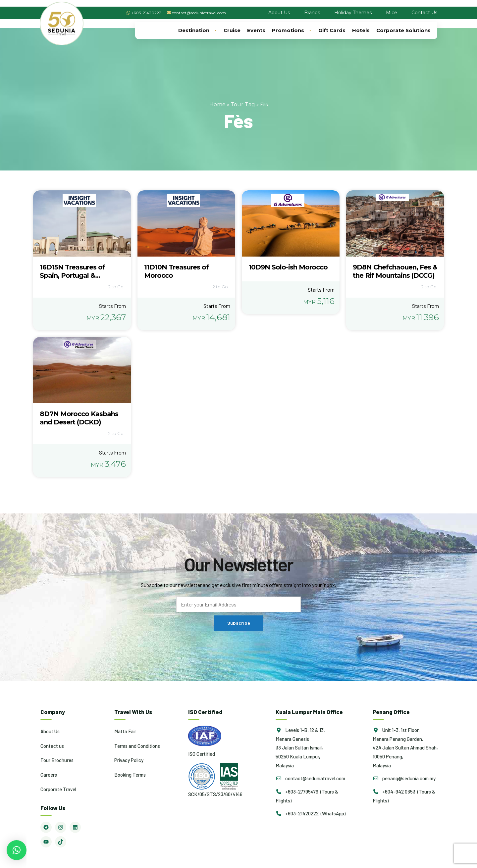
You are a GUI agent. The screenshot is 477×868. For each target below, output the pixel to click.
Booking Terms (130, 775)
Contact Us (424, 13)
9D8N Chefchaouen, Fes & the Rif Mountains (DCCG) (395, 271)
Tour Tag (243, 104)
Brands (312, 13)
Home (217, 104)
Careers (49, 775)
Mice (392, 13)
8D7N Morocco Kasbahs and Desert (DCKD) (79, 418)
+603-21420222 (146, 13)
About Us (279, 13)
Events (256, 30)
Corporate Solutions (403, 30)
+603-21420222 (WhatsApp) (311, 813)
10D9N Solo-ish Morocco (288, 267)
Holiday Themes (353, 13)
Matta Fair (125, 731)
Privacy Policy (129, 760)
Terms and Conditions (137, 746)
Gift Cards (332, 30)
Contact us (52, 746)
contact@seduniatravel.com (199, 13)
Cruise (232, 30)
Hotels (361, 30)
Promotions (292, 30)
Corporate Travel (58, 789)
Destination (198, 30)
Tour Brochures (57, 760)
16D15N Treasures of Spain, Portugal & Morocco (72, 275)
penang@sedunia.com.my (404, 778)
